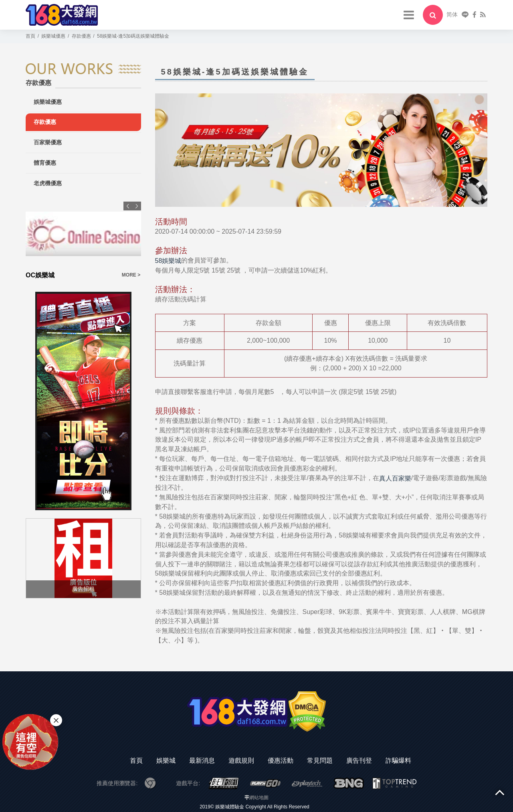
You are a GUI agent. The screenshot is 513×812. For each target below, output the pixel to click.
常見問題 (320, 760)
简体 (452, 14)
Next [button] (137, 206)
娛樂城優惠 (48, 102)
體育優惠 (45, 163)
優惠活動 (281, 760)
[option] (83, 241)
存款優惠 (45, 122)
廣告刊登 (359, 760)
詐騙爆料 (398, 760)
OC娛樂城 (40, 275)
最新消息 (202, 760)
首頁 (136, 760)
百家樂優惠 (48, 142)
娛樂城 (166, 760)
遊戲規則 (241, 760)
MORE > (131, 275)
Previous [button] (128, 206)
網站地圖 (259, 798)
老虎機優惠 (48, 183)
